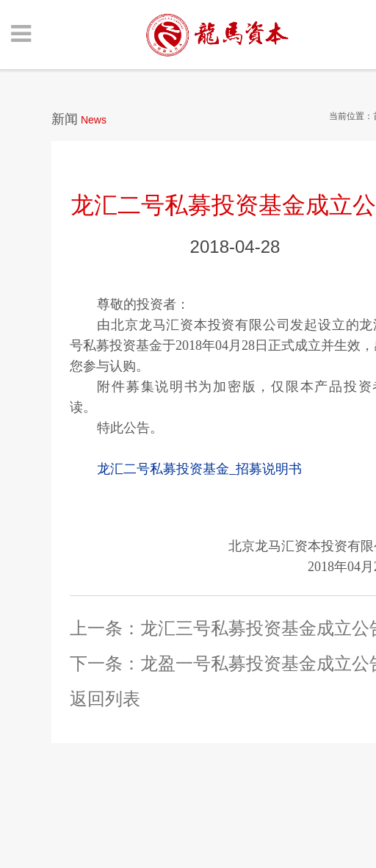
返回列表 (105, 699)
